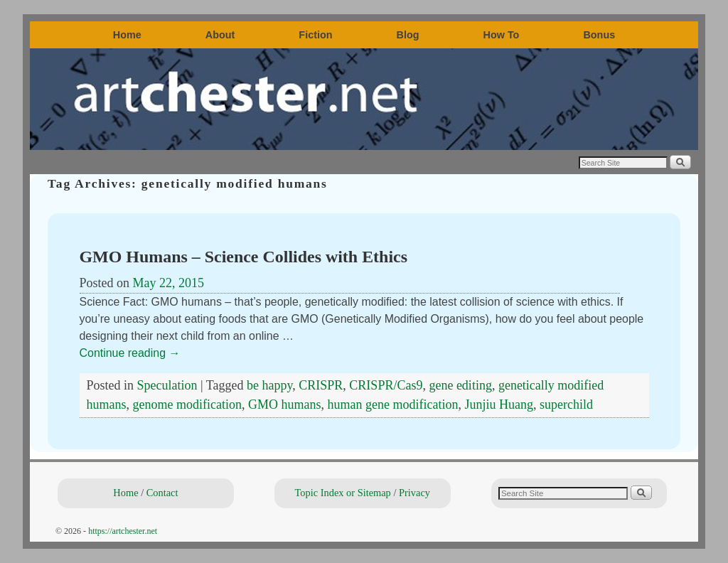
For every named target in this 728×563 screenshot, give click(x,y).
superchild (566, 404)
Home (127, 35)
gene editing (460, 385)
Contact (162, 493)
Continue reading (130, 353)
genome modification (187, 404)
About (220, 35)
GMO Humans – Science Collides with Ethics (243, 257)
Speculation (167, 385)
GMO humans (285, 404)
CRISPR (321, 385)
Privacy (414, 493)
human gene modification (392, 404)
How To (502, 35)
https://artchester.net (123, 531)
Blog (408, 35)
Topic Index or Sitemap (343, 493)
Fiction (315, 35)
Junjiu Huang (499, 404)
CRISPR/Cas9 (386, 385)
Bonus (599, 35)
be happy (269, 385)
